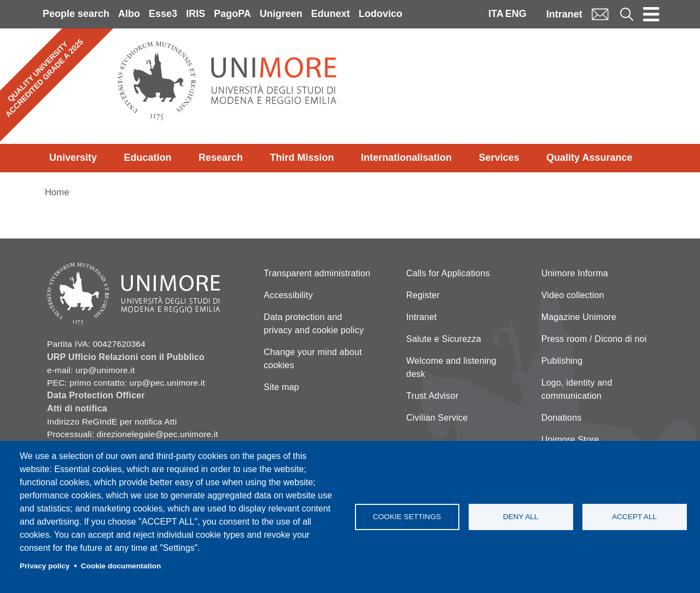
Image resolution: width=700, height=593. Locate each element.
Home (57, 192)
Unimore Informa (575, 273)
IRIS (196, 14)
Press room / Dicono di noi (594, 339)
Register (423, 295)
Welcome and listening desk (451, 367)
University (73, 158)
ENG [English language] (516, 14)
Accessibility (288, 295)
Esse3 (163, 14)
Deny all (521, 517)
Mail (600, 14)
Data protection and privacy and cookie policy (314, 324)
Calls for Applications (448, 273)
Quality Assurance (589, 158)
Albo (129, 14)
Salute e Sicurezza (444, 339)
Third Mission (302, 158)
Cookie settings (407, 517)
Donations (562, 418)
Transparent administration (317, 273)
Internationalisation (406, 158)
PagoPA (232, 14)
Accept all (634, 517)
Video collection (573, 295)
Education (148, 158)
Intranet (564, 14)
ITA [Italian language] (496, 14)
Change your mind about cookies (313, 359)
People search (76, 14)
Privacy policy (45, 566)
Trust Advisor (432, 396)
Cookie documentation (121, 566)
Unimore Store (570, 440)
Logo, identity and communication (577, 389)
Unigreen (281, 14)
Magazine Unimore (579, 317)
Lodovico (381, 14)
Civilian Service (437, 418)
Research (221, 158)
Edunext (331, 14)
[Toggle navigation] (651, 14)
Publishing (562, 361)
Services (499, 158)
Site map (281, 387)
